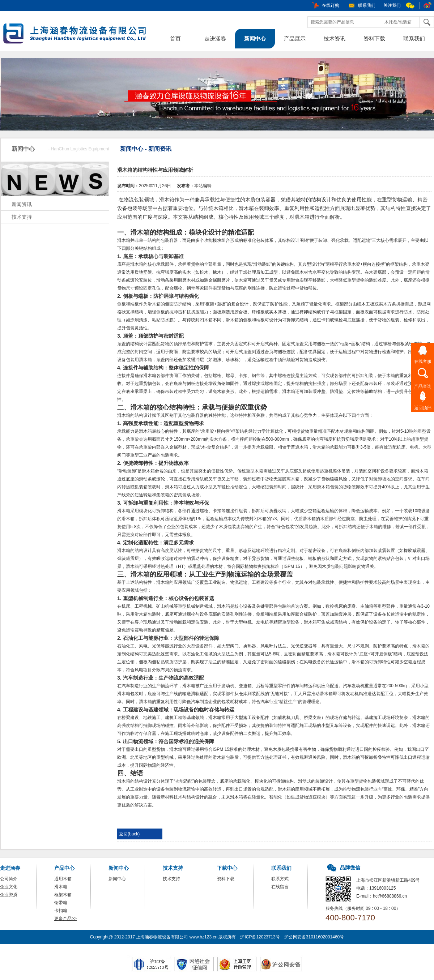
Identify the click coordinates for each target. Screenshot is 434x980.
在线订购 (331, 5)
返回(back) (129, 834)
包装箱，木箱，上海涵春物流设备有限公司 (78, 34)
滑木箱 (61, 887)
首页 (175, 38)
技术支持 (22, 217)
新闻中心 (255, 38)
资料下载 (374, 38)
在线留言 (280, 887)
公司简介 (9, 879)
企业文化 (9, 887)
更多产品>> (65, 919)
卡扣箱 (61, 911)
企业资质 (9, 895)
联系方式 (280, 879)
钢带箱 (61, 903)
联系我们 (367, 5)
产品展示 (295, 38)
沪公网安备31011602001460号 (314, 937)
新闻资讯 (22, 204)
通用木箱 (63, 879)
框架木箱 (63, 895)
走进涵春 (215, 38)
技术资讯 (335, 38)
